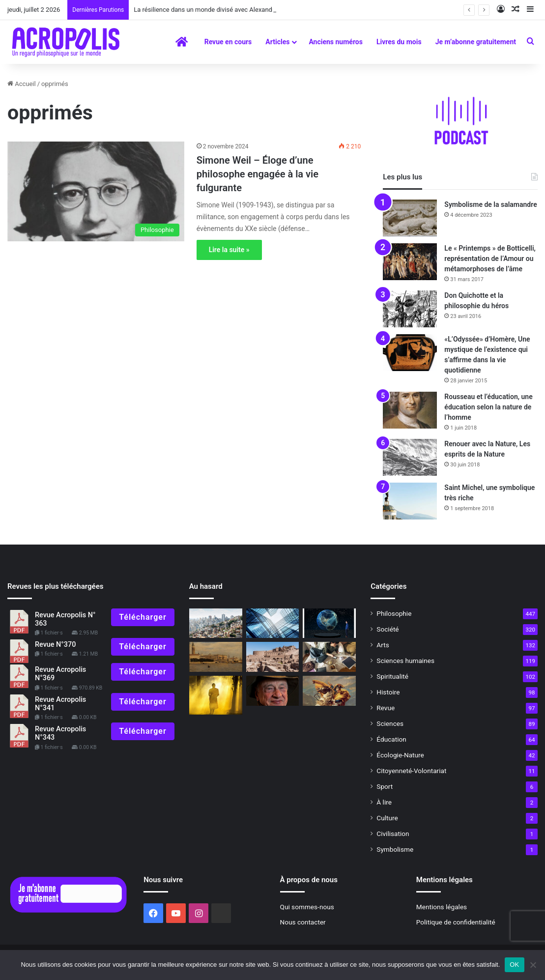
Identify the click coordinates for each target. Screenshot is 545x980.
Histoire (388, 692)
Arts (383, 645)
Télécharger (143, 617)
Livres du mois (399, 42)
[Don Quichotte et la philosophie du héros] (410, 309)
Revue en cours (228, 42)
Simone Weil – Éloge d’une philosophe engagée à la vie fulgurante (258, 174)
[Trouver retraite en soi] (273, 657)
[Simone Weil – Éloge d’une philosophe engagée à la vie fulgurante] (96, 191)
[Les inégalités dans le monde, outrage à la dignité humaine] (216, 623)
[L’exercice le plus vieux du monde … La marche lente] (216, 695)
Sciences (390, 723)
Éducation (391, 739)
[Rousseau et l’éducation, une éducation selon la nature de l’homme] (410, 410)
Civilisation (393, 834)
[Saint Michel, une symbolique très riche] (410, 501)
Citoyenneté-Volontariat (411, 771)
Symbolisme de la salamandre (490, 204)
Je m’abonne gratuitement (476, 42)
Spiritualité (392, 676)
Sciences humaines (405, 661)
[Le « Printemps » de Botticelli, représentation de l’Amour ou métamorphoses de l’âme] (410, 262)
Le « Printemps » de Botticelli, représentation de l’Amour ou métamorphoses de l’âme (490, 259)
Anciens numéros (336, 42)
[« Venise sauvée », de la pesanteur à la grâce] (216, 657)
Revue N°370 (55, 645)
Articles (277, 42)
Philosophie (394, 613)
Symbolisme (395, 849)
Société (387, 629)
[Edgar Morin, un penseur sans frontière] (273, 691)
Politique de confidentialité (456, 922)
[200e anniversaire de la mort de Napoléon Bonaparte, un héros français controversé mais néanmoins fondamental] (329, 691)
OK (514, 965)
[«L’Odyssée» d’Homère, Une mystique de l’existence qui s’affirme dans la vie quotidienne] (410, 353)
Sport (385, 786)
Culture (387, 818)
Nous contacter (303, 922)
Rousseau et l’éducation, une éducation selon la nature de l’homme (488, 407)
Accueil (22, 84)
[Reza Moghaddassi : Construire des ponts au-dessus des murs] (273, 623)
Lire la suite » (229, 250)
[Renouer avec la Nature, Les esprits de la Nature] (410, 457)
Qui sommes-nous (307, 907)
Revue (386, 708)
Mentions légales (442, 907)
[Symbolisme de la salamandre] (410, 218)
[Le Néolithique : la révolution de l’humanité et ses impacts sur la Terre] (329, 623)
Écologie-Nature (400, 755)
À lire (384, 802)
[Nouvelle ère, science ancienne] (329, 657)
